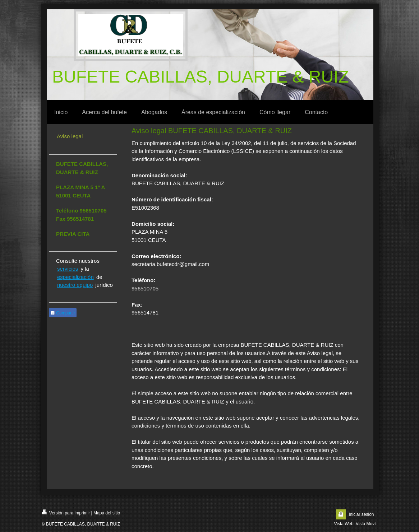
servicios (68, 269)
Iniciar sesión (361, 514)
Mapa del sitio (107, 513)
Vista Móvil (366, 524)
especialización (75, 277)
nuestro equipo (75, 285)
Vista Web (344, 524)
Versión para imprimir (66, 512)
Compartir (63, 313)
